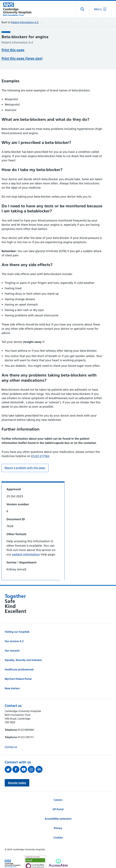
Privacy (58, 828)
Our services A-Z (14, 641)
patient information (26, 554)
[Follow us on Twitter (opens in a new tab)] (9, 769)
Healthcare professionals (19, 669)
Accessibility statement (58, 819)
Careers (58, 800)
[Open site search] (83, 9)
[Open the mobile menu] (100, 9)
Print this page (13, 50)
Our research (12, 651)
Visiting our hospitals (17, 632)
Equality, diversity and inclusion (23, 660)
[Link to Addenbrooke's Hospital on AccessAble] (58, 863)
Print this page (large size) (22, 58)
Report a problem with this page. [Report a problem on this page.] (25, 468)
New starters (12, 688)
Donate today (17, 783)
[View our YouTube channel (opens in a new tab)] (24, 769)
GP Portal (58, 809)
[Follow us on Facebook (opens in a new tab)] (16, 769)
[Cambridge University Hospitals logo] (17, 9)
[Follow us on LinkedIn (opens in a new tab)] (39, 769)
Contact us (11, 747)
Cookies (58, 838)
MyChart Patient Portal (18, 679)
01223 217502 (40, 456)
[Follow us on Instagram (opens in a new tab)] (32, 769)
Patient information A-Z (25, 22)
